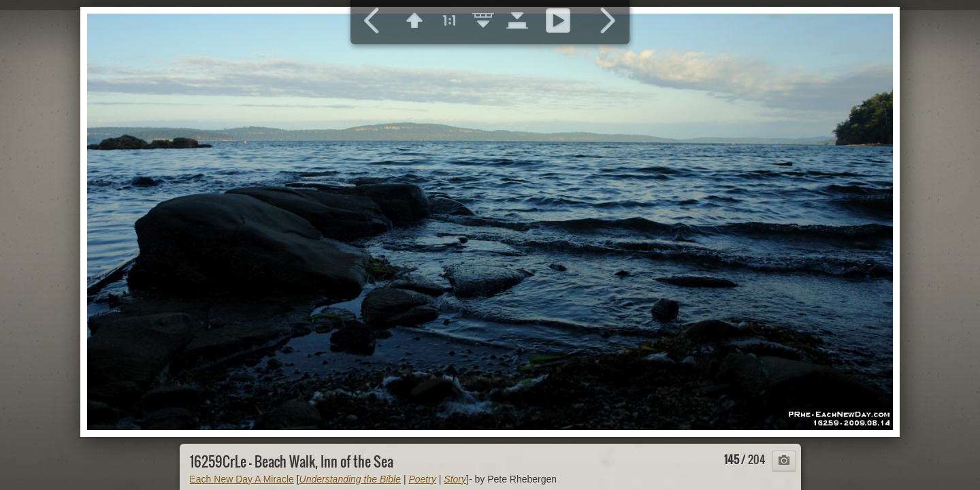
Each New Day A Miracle (242, 479)
